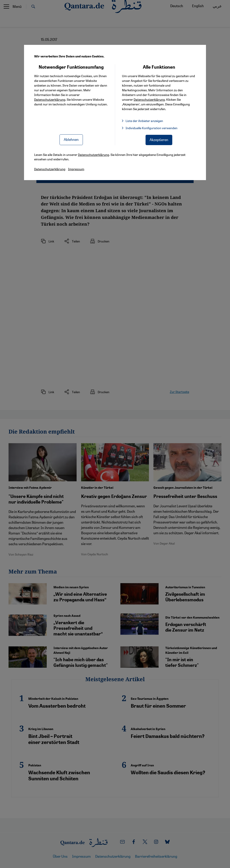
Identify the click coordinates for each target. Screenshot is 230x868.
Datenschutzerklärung (50, 99)
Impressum (76, 169)
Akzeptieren (159, 140)
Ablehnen (71, 139)
